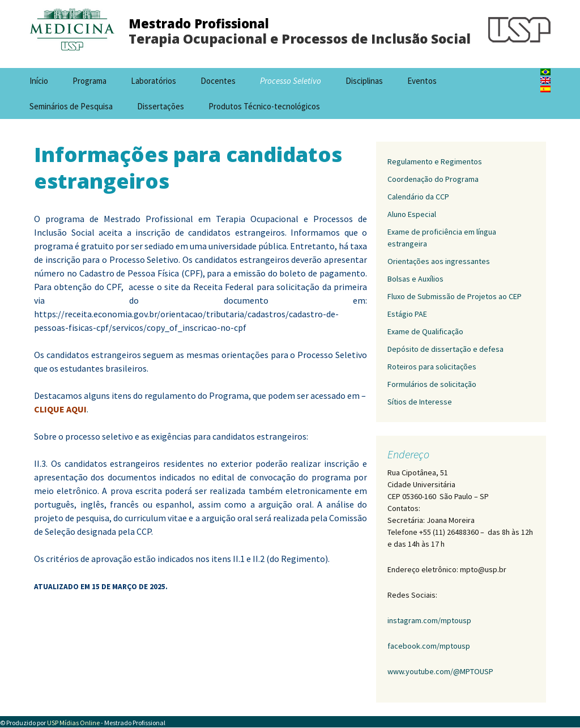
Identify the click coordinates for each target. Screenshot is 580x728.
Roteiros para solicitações (432, 367)
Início (39, 81)
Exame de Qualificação (425, 331)
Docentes (218, 81)
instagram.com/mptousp (429, 620)
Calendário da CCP (418, 197)
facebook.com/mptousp (429, 646)
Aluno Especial (412, 214)
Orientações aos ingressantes (439, 261)
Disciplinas (364, 81)
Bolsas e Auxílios (415, 279)
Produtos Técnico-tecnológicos (264, 106)
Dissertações (161, 106)
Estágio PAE (407, 314)
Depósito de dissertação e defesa (445, 349)
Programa (89, 81)
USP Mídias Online (73, 723)
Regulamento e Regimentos (435, 161)
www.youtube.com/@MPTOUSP (440, 671)
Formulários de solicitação (432, 384)
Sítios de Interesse (420, 402)
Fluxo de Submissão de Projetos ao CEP (455, 296)
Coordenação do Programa (433, 179)
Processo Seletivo (291, 81)
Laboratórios (153, 81)
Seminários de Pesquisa (71, 106)
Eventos (422, 81)
